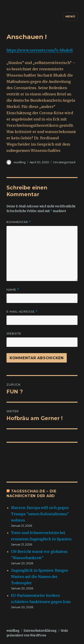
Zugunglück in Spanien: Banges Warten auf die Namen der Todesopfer (40, 577)
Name (13, 290)
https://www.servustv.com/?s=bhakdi (40, 50)
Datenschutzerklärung (40, 631)
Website (14, 333)
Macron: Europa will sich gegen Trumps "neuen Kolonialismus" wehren (40, 514)
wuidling (19, 162)
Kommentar (19, 222)
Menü (70, 16)
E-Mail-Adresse (22, 312)
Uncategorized (64, 162)
